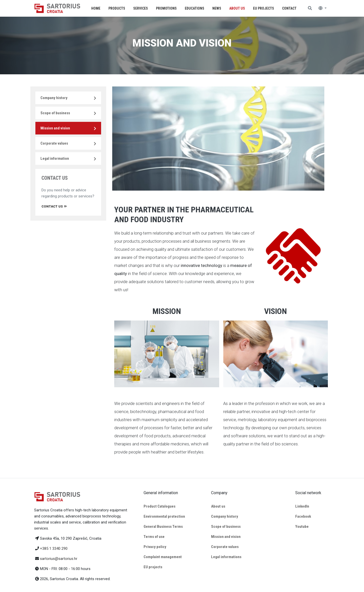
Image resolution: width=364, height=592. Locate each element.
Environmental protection (164, 516)
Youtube (302, 527)
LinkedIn (302, 506)
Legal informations (226, 557)
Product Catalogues (160, 506)
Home (96, 8)
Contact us (54, 206)
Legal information (55, 158)
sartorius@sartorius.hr (59, 559)
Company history (54, 98)
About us (218, 506)
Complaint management (163, 557)
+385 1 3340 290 (54, 549)
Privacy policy (155, 547)
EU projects (153, 567)
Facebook (303, 516)
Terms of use (154, 537)
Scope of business (55, 113)
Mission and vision (55, 128)
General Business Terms (163, 527)
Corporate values (54, 143)
